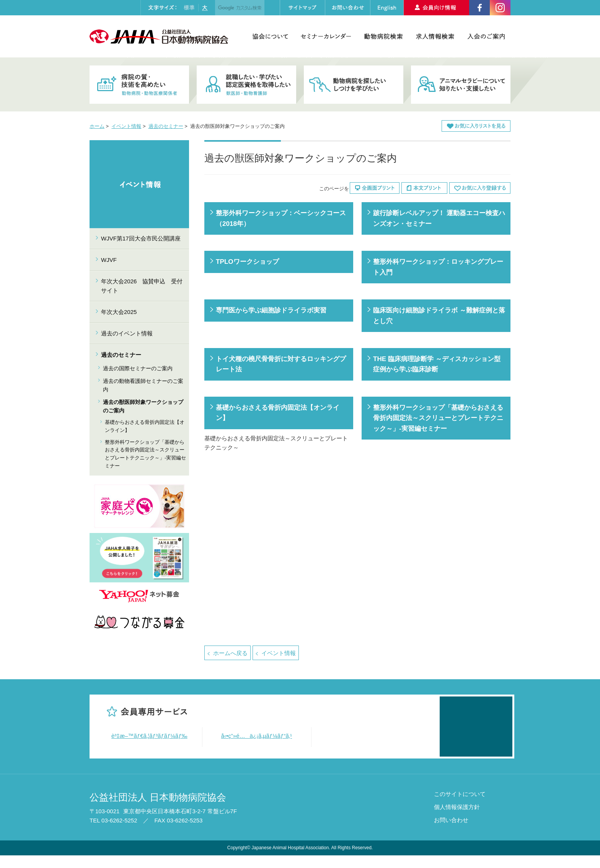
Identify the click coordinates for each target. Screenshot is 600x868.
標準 (189, 8)
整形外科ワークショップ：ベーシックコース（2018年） (281, 218)
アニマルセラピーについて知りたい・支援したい (461, 85)
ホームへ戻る (230, 653)
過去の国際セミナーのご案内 (138, 368)
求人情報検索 (435, 36)
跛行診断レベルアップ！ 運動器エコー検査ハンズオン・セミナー (439, 218)
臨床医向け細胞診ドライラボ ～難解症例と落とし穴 (439, 315)
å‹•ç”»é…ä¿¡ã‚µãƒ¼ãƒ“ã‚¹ (257, 736)
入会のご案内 (486, 36)
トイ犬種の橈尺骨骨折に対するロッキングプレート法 (281, 364)
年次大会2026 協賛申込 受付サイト (142, 286)
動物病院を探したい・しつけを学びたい (354, 85)
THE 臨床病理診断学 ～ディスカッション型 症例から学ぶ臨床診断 (437, 364)
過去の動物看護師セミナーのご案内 (143, 385)
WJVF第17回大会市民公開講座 (141, 238)
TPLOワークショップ (247, 262)
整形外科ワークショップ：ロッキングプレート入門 (438, 267)
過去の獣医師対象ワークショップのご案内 (143, 406)
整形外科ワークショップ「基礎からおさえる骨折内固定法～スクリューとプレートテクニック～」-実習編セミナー (438, 418)
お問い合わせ (451, 833)
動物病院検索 (383, 36)
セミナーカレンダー (326, 36)
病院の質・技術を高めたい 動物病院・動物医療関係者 (139, 85)
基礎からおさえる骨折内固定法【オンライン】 (278, 413)
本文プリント (424, 188)
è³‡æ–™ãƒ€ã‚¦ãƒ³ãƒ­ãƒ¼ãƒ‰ (149, 736)
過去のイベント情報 (127, 333)
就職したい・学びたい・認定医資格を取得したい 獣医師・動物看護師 (246, 85)
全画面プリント (375, 188)
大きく (205, 8)
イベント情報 (126, 126)
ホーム (97, 126)
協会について (270, 36)
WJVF (109, 260)
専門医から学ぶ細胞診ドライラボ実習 (271, 310)
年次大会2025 (119, 312)
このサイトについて (460, 807)
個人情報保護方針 (457, 820)
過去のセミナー (166, 126)
